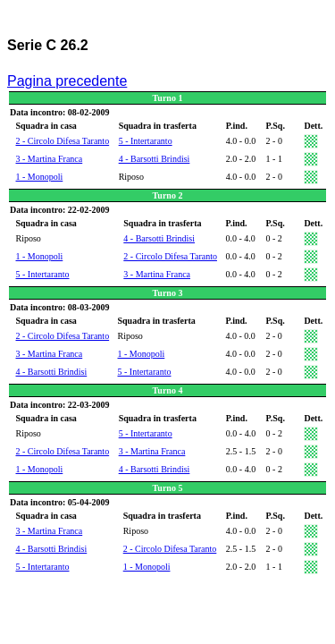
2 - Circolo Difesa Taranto (63, 141)
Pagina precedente (67, 81)
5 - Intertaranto (146, 141)
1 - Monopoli (40, 177)
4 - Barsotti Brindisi (155, 159)
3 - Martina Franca (50, 159)
